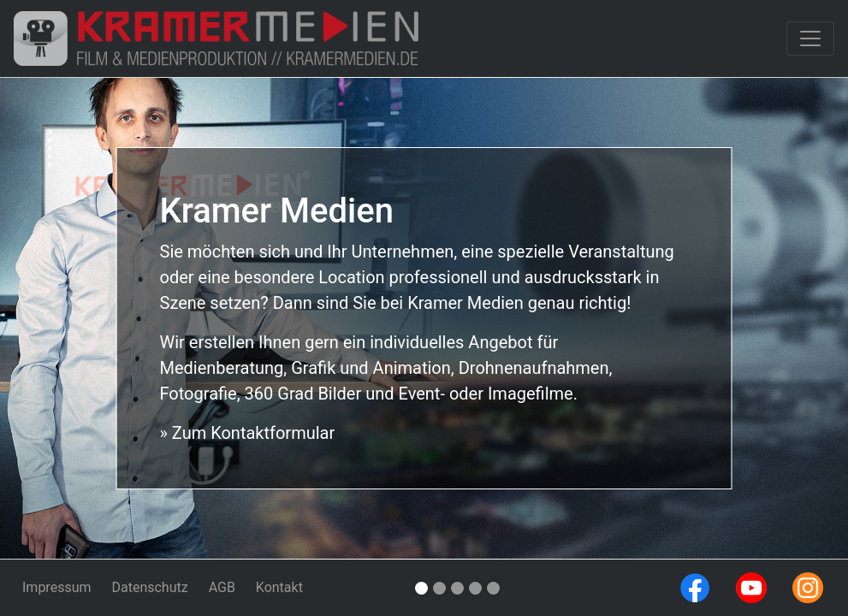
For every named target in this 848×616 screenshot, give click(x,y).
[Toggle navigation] (810, 38)
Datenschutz (149, 587)
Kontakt (279, 587)
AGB (222, 587)
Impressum (57, 587)
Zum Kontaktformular (251, 433)
